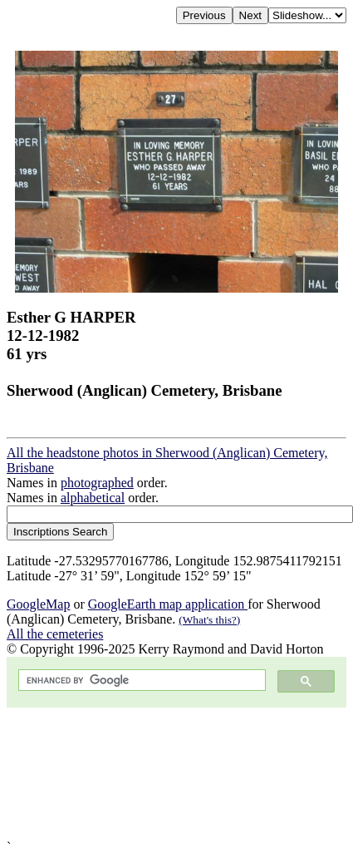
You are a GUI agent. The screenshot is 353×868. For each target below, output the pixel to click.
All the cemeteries (55, 634)
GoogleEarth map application (168, 604)
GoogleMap (38, 604)
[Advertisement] (156, 774)
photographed (97, 483)
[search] (140, 681)
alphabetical (93, 498)
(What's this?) (209, 620)
